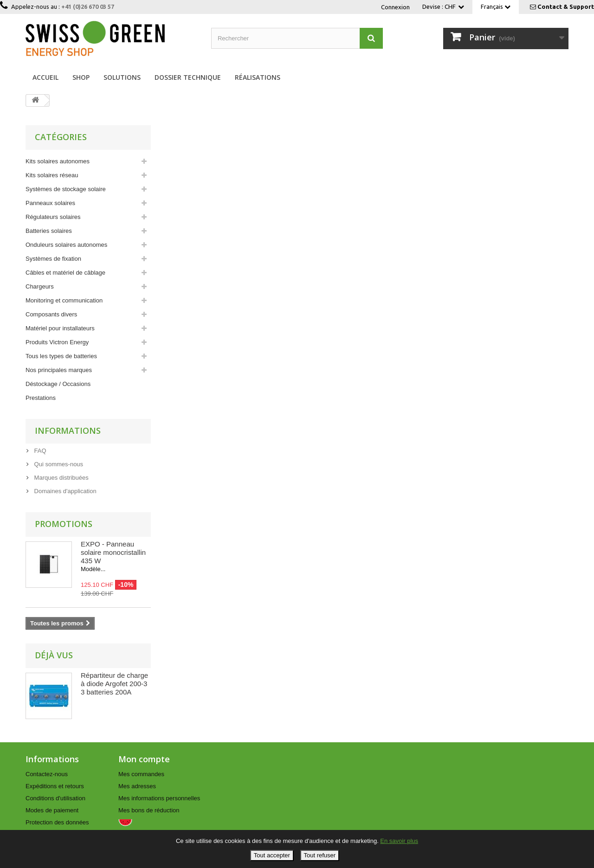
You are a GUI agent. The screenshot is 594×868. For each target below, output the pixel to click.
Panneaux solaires (50, 203)
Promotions (64, 524)
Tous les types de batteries (61, 356)
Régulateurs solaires (53, 217)
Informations (68, 431)
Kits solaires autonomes (58, 161)
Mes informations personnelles (159, 798)
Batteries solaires (49, 231)
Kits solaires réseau (52, 175)
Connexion (395, 7)
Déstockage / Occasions (58, 384)
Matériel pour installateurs (60, 328)
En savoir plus (399, 841)
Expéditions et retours (55, 786)
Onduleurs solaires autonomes (66, 245)
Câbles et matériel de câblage (65, 273)
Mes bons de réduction (149, 810)
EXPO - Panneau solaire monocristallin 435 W (113, 552)
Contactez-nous (47, 774)
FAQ (39, 451)
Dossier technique (188, 77)
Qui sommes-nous (58, 464)
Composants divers (51, 314)
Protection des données (57, 822)
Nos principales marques (59, 370)
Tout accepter (272, 855)
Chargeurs (40, 286)
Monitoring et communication (64, 300)
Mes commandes (141, 774)
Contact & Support (566, 6)
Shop (81, 77)
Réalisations (258, 77)
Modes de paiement (52, 810)
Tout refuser (320, 855)
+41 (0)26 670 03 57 (88, 6)
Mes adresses (137, 786)
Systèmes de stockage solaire (66, 189)
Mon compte (144, 759)
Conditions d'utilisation (55, 798)
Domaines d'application (65, 491)
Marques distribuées (61, 478)
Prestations (41, 398)
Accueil (45, 77)
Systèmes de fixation (53, 259)
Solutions (122, 77)
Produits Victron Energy (57, 342)
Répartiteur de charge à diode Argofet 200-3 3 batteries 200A (114, 684)
